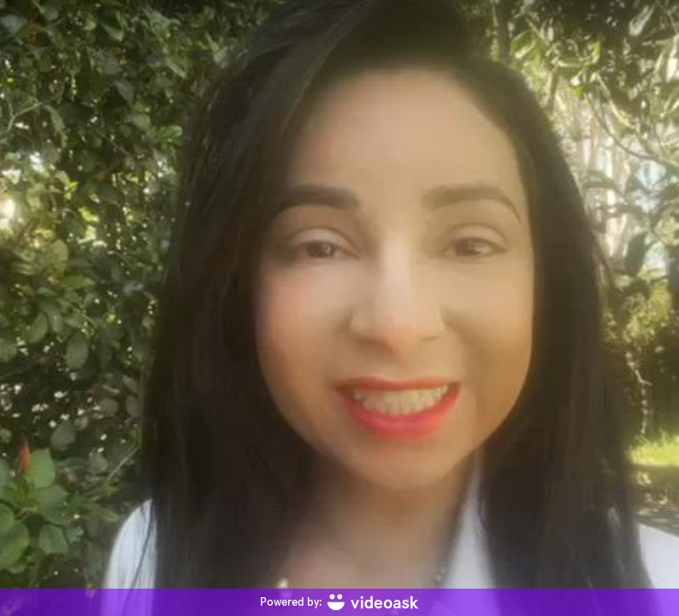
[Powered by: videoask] (339, 602)
